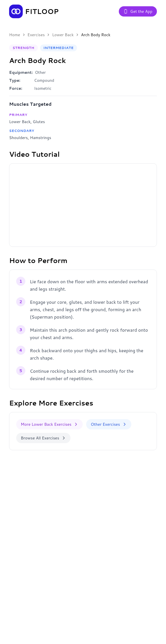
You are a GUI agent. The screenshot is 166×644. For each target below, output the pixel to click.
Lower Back (63, 35)
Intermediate (59, 48)
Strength (23, 48)
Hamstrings (40, 138)
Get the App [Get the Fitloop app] (138, 11)
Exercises (36, 35)
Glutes (39, 122)
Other (40, 72)
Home (15, 35)
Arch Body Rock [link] (96, 35)
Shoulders (18, 138)
